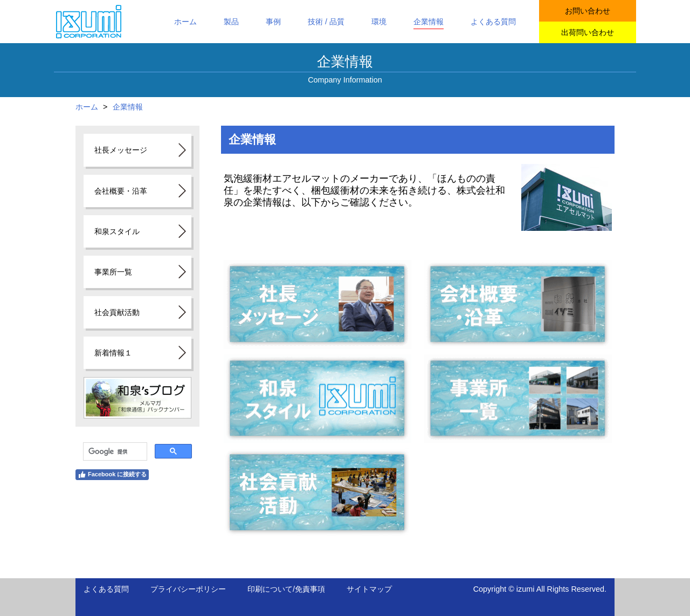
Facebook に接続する (112, 475)
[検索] (114, 451)
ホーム (87, 107)
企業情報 (128, 107)
